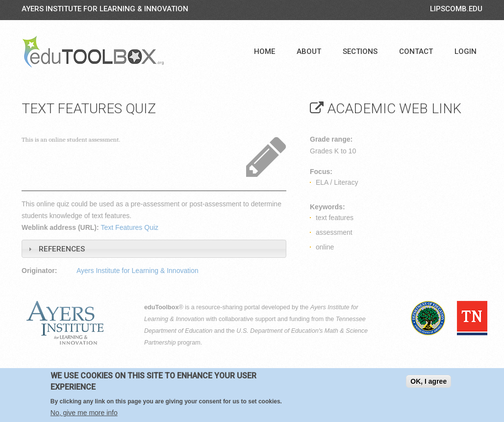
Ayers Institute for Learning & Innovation (105, 9)
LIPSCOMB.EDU (456, 9)
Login (466, 51)
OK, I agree (428, 382)
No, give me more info (84, 413)
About (309, 51)
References (62, 249)
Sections (360, 51)
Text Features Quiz (130, 227)
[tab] (154, 249)
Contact (416, 51)
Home (265, 51)
